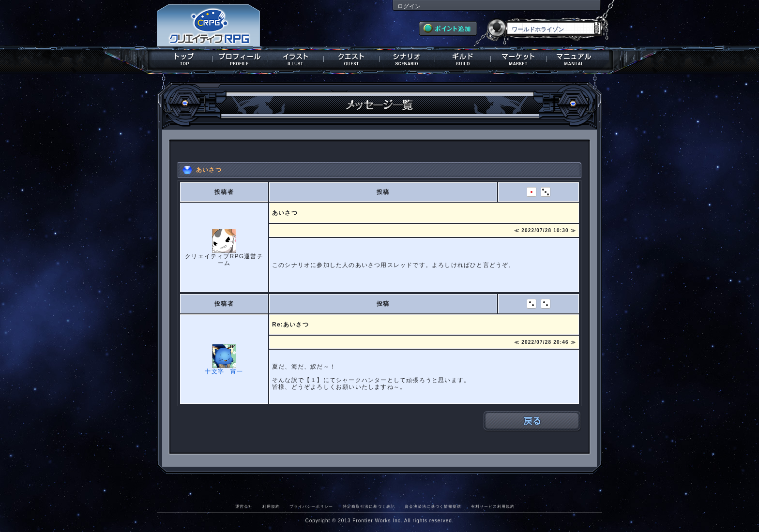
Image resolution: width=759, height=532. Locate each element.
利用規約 (271, 506)
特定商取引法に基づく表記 (369, 506)
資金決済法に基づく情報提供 (433, 506)
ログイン (409, 6)
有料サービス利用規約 (493, 506)
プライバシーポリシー (311, 506)
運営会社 (244, 506)
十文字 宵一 (224, 371)
